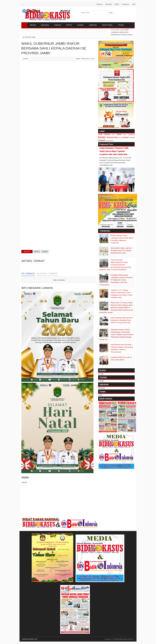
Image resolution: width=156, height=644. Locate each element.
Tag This (27, 252)
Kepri (94, 31)
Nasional (110, 137)
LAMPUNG (93, 25)
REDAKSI (109, 4)
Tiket (134, 4)
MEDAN (33, 25)
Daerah (107, 134)
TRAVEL (121, 25)
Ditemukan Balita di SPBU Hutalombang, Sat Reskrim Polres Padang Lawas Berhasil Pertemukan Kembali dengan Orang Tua (116, 335)
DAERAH (58, 25)
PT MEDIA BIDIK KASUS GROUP (122, 639)
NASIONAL (45, 25)
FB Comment (28, 274)
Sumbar (73, 31)
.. (22, 4)
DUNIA (32, 31)
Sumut (53, 31)
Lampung (131, 135)
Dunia (113, 135)
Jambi (84, 31)
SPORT (69, 25)
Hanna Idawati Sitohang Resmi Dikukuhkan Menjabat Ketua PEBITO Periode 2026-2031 (122, 320)
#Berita (37, 252)
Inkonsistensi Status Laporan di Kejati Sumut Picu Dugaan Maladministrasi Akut (121, 250)
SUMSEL (80, 25)
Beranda (100, 4)
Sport (120, 138)
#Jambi (45, 252)
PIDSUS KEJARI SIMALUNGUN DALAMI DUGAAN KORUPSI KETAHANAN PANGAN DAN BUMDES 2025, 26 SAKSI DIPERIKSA (115, 265)
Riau (63, 31)
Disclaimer (126, 4)
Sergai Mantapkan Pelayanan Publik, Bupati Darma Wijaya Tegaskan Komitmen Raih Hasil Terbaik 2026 (114, 151)
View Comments (59, 280)
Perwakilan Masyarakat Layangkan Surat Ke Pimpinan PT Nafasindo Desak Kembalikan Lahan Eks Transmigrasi (116, 280)
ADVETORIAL (107, 25)
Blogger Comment (48, 274)
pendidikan (110, 141)
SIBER (117, 4)
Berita (26, 59)
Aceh (42, 31)
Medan (102, 137)
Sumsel (105, 31)
